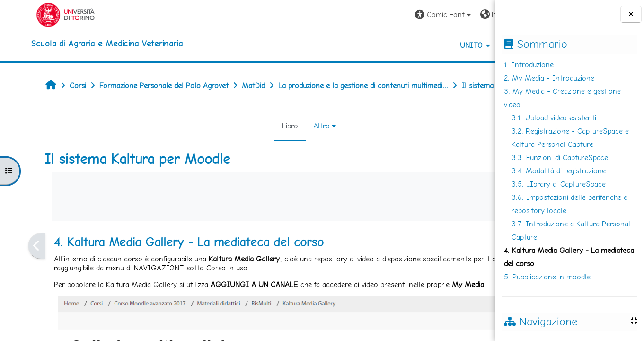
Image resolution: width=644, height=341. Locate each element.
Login (472, 14)
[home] (78, 44)
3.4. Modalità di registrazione (559, 171)
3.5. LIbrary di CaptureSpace (559, 184)
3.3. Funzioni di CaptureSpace (560, 157)
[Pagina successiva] (492, 267)
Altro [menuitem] (264, 147)
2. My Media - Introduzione (549, 78)
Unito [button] (384, 45)
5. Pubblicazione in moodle (547, 277)
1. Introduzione (529, 65)
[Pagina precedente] (13, 267)
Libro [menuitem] (232, 147)
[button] (357, 15)
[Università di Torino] (37, 14)
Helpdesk (438, 45)
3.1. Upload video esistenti (554, 118)
